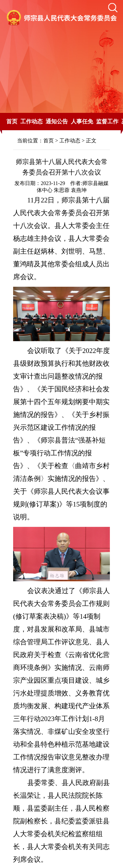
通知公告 (57, 122)
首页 (12, 122)
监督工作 (107, 122)
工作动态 (31, 122)
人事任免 (82, 122)
